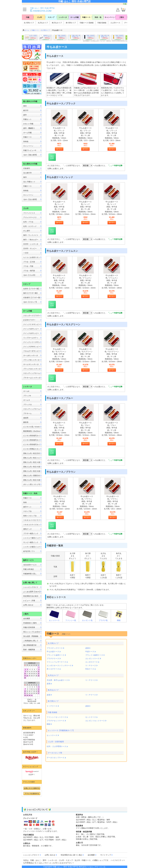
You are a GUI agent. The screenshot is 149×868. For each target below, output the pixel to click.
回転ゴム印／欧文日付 (32, 453)
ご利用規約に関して (31, 641)
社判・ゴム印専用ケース (56, 746)
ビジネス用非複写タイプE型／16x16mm (32, 444)
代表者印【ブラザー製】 (32, 297)
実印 (25, 106)
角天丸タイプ (57, 23)
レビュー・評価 (29, 600)
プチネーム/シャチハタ (32, 378)
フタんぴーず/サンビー (32, 351)
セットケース (54, 616)
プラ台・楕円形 (29, 271)
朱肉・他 (98, 17)
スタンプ (51, 17)
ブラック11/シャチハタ (32, 369)
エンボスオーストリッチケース (59, 666)
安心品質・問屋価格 (31, 636)
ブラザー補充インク (31, 533)
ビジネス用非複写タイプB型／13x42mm (32, 440)
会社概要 (27, 618)
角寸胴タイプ (71, 23)
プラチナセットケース (56, 721)
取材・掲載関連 (29, 650)
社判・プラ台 (28, 222)
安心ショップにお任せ (32, 632)
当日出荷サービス (30, 565)
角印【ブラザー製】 (31, 293)
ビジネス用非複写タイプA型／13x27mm (32, 436)
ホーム (27, 30)
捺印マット (27, 507)
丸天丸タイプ (43, 23)
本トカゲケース (53, 669)
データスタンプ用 (55, 753)
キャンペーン (110, 17)
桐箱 (119, 616)
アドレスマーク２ (30, 217)
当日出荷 (52, 157)
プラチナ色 (103, 616)
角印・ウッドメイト (31, 235)
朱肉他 (26, 141)
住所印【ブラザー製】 (32, 289)
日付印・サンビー (30, 248)
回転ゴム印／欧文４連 (32, 462)
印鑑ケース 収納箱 (87, 23)
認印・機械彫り (29, 128)
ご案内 (121, 17)
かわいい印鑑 (28, 124)
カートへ (59, 149)
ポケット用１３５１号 (32, 484)
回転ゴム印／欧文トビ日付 (32, 458)
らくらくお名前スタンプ (32, 257)
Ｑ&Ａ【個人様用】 (30, 155)
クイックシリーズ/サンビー (32, 342)
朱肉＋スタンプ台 (30, 516)
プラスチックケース (55, 648)
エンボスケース (92, 662)
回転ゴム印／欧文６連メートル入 (32, 480)
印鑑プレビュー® (30, 150)
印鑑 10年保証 (29, 569)
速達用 (26, 418)
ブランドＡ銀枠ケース (94, 655)
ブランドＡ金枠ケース (56, 655)
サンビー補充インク (31, 542)
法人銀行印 (27, 173)
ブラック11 (28, 404)
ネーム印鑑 (74, 17)
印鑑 (28, 17)
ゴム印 (39, 17)
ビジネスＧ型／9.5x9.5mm (32, 427)
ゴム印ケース (115, 23)
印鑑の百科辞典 (29, 627)
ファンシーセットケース (56, 717)
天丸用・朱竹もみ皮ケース (57, 680)
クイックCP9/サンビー (32, 347)
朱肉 (25, 502)
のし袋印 (27, 231)
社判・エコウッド (30, 226)
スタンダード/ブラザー (32, 315)
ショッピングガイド (31, 587)
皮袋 (87, 648)
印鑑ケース (86, 17)
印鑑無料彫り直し (30, 574)
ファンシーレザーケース (56, 662)
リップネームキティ (31, 338)
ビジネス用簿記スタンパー (32, 449)
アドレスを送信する (32, 794)
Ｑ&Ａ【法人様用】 (30, 199)
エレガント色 (87, 616)
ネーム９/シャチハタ (31, 364)
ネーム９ (27, 400)
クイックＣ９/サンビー (32, 324)
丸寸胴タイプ (29, 23)
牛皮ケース (90, 652)
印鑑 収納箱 (102, 23)
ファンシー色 (71, 616)
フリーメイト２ (29, 213)
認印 (25, 115)
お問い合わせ (28, 605)
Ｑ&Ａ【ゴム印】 (30, 275)
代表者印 (27, 168)
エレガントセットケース (95, 721)
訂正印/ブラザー (29, 320)
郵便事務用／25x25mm (32, 431)
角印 (25, 177)
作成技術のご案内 (30, 623)
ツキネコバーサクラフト (32, 520)
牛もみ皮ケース (53, 652)
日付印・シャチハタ (31, 244)
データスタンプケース (56, 758)
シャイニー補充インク (32, 538)
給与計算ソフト (29, 551)
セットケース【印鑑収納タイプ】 (61, 730)
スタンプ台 (27, 511)
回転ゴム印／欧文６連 (32, 467)
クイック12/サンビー (31, 333)
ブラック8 (27, 396)
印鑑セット (27, 119)
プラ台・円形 (28, 266)
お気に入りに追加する (32, 788)
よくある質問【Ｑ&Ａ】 (32, 592)
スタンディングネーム (32, 373)
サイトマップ (106, 855)
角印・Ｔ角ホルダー (31, 240)
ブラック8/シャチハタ (32, 360)
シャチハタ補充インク (32, 547)
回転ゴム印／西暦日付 (32, 476)
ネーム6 (26, 391)
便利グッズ (27, 529)
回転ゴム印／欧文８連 (32, 471)
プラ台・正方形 (29, 262)
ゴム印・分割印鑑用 (56, 742)
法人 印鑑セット (29, 182)
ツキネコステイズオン (32, 525)
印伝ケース (90, 669)
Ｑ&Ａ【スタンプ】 (30, 302)
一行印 (26, 253)
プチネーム (27, 413)
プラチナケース (53, 659)
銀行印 (26, 110)
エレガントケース (92, 659)
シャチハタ (63, 17)
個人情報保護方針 (30, 645)
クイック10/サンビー (31, 329)
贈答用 (26, 422)
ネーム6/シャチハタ (31, 355)
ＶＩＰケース (91, 666)
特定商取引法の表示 (31, 596)
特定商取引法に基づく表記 (71, 855)
